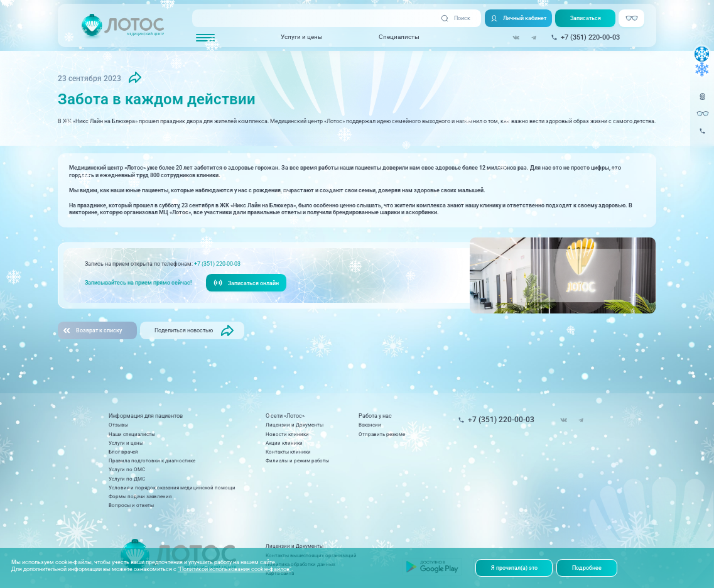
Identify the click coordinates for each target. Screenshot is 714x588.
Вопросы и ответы (131, 505)
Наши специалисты (132, 434)
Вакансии (370, 425)
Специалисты (399, 37)
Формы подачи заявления (140, 496)
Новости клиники (287, 434)
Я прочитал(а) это (514, 568)
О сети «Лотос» (285, 416)
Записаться (586, 18)
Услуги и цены (302, 37)
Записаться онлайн (246, 283)
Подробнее (587, 568)
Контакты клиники (288, 452)
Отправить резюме (382, 434)
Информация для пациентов (146, 416)
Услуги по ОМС (127, 469)
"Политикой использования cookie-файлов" (235, 569)
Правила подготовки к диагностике (152, 460)
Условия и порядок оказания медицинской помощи (172, 487)
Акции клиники (284, 443)
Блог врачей (123, 452)
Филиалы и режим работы (297, 460)
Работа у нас (375, 416)
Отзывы (118, 425)
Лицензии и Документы (295, 425)
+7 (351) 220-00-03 (217, 264)
